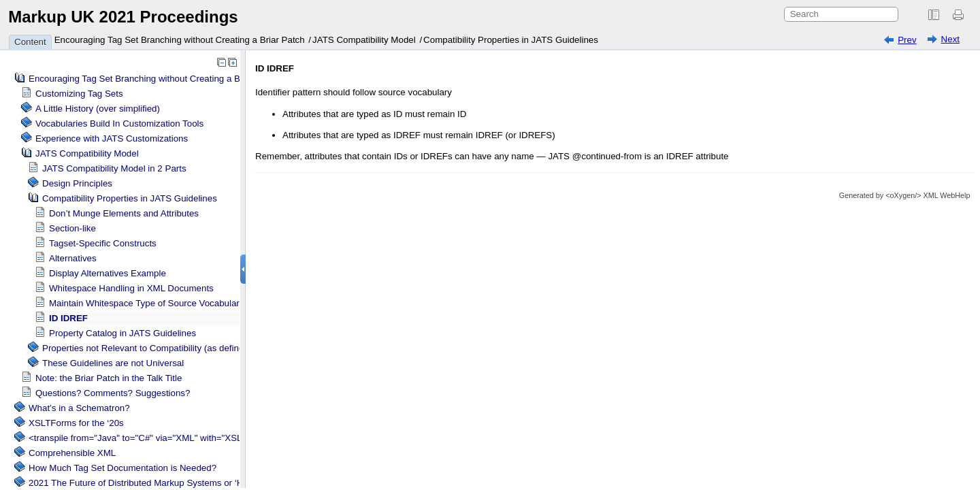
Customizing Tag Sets (79, 94)
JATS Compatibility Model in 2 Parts (114, 168)
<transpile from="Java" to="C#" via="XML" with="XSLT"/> (143, 438)
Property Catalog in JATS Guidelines (122, 333)
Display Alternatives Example (108, 273)
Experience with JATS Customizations (112, 138)
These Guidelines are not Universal (113, 363)
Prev (907, 40)
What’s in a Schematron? (79, 408)
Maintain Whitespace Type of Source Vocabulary (146, 303)
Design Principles (77, 183)
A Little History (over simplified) (98, 109)
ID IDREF (68, 318)
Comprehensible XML (72, 453)
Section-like (72, 228)
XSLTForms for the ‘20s (76, 423)
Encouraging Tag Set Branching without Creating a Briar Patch (180, 40)
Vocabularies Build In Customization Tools (119, 124)
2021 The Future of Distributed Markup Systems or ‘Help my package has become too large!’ (215, 483)
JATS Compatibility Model (364, 40)
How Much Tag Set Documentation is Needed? (122, 468)
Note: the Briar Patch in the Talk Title (109, 378)
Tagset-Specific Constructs (103, 243)
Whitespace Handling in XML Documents (131, 288)
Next (950, 39)
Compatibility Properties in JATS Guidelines (511, 40)
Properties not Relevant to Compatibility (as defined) (147, 348)
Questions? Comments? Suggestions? (113, 393)
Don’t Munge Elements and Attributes (124, 213)
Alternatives (73, 258)
